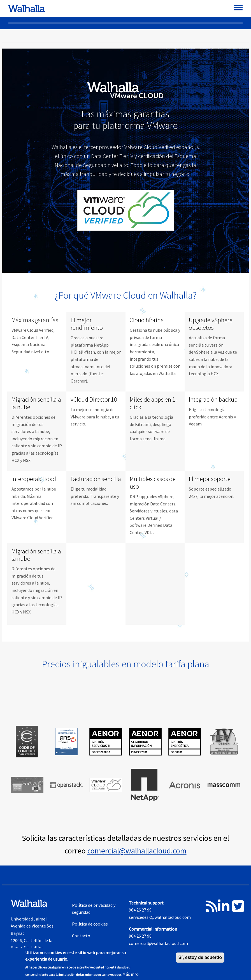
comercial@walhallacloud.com (137, 851)
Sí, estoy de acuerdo (200, 957)
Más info (131, 974)
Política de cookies (90, 924)
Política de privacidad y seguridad (94, 909)
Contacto (81, 936)
